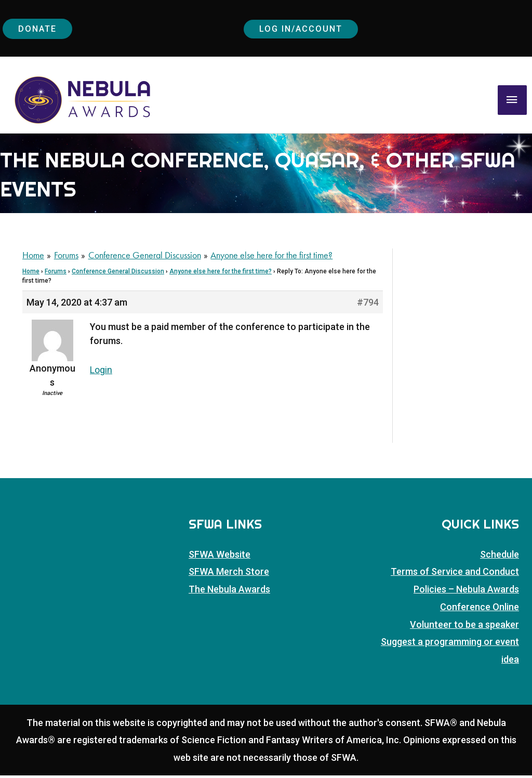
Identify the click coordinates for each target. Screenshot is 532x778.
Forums (56, 275)
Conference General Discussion (118, 275)
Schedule (500, 557)
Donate (39, 29)
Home (31, 275)
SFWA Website (220, 557)
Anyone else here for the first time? (221, 275)
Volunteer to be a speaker (464, 627)
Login (101, 373)
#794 (368, 306)
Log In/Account (303, 29)
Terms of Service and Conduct (455, 575)
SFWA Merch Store (229, 575)
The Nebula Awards (229, 592)
